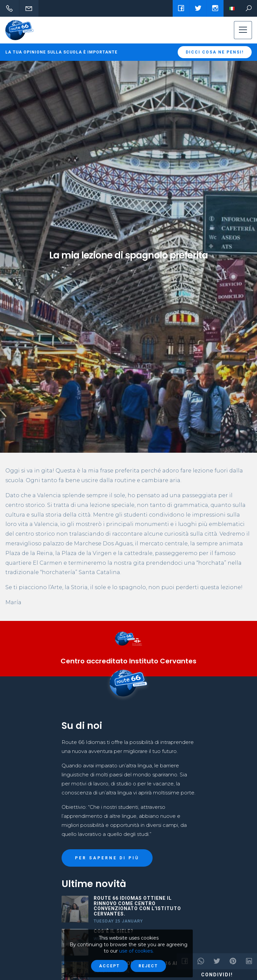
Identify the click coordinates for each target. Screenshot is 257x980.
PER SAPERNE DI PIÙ (107, 858)
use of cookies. (136, 951)
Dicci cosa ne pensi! (215, 52)
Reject (148, 966)
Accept (109, 966)
